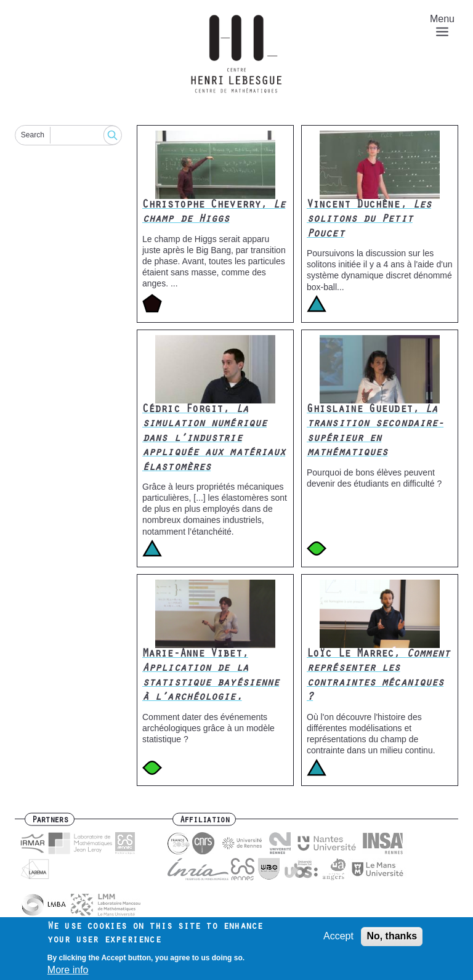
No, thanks (392, 940)
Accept (338, 940)
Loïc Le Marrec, (378, 676)
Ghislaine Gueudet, (375, 432)
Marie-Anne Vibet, (211, 676)
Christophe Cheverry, (214, 213)
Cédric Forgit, (214, 439)
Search (33, 135)
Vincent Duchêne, (369, 220)
